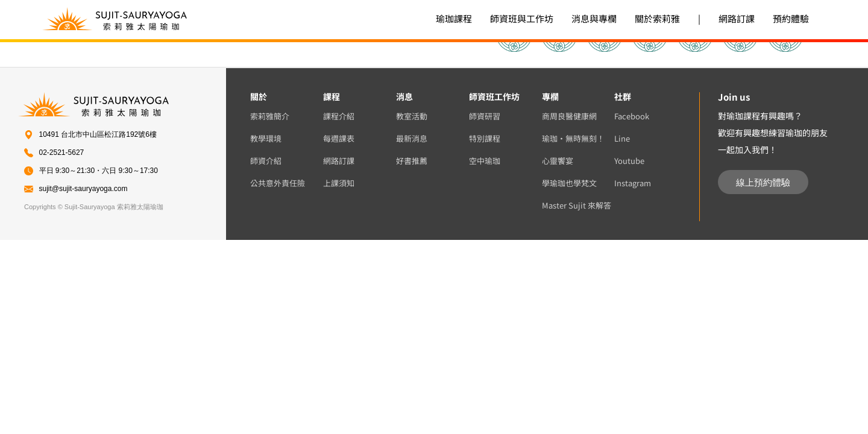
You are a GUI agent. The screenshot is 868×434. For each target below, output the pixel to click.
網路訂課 (737, 18)
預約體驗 (791, 18)
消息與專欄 (594, 18)
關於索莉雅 (657, 18)
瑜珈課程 (454, 18)
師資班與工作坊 (522, 18)
